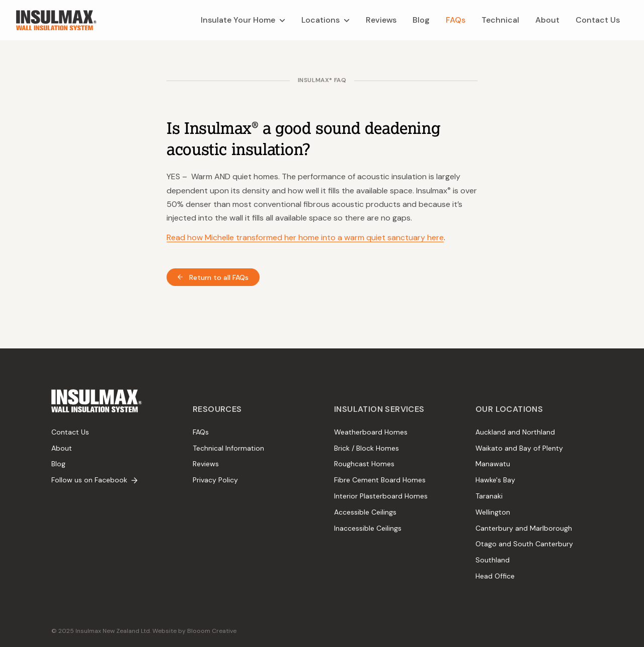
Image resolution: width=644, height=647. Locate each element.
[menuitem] (243, 20)
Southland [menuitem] (493, 560)
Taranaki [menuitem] (489, 496)
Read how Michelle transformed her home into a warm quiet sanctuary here (305, 237)
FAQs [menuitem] (201, 432)
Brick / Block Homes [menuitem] (367, 448)
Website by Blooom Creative (194, 631)
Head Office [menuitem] (495, 576)
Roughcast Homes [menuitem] (364, 464)
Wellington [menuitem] (493, 512)
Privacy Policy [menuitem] (215, 480)
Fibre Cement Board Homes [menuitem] (380, 480)
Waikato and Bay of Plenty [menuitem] (519, 448)
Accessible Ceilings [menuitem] (365, 512)
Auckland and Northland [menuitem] (515, 432)
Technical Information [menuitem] (228, 448)
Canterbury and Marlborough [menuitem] (524, 528)
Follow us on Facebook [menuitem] (94, 480)
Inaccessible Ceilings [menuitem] (368, 528)
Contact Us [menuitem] (70, 432)
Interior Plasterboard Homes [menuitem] (381, 496)
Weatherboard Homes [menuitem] (371, 432)
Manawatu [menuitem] (493, 464)
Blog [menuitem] (58, 464)
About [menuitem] (62, 448)
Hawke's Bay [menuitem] (495, 480)
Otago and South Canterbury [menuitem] (524, 544)
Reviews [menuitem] (206, 464)
